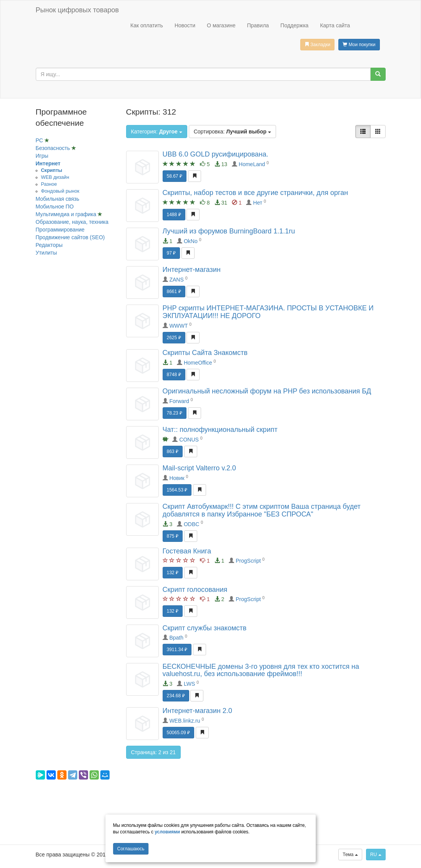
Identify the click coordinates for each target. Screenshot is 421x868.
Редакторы (49, 245)
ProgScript (248, 561)
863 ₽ (173, 451)
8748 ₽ (174, 375)
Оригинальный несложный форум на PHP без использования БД (267, 391)
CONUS (189, 440)
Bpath (176, 638)
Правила (258, 25)
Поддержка (294, 25)
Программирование (60, 230)
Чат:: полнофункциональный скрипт (220, 430)
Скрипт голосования (195, 590)
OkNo (191, 241)
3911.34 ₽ (177, 650)
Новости (185, 25)
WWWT (178, 326)
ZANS (176, 280)
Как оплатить (147, 25)
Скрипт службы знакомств (205, 628)
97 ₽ (171, 253)
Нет (258, 203)
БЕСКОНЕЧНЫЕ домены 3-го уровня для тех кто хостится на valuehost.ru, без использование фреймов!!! (261, 670)
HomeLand (252, 164)
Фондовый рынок (60, 191)
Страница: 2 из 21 (154, 752)
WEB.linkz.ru (185, 721)
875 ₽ (173, 536)
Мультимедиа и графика (67, 214)
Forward (179, 401)
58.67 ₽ (175, 176)
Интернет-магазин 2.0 (197, 711)
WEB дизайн (55, 177)
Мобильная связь (57, 199)
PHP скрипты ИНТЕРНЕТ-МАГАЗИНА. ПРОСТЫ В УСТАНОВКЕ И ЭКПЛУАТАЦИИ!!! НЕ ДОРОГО (268, 312)
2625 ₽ (174, 338)
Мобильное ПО (55, 207)
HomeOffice (198, 363)
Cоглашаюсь (131, 849)
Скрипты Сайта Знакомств (205, 353)
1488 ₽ (174, 215)
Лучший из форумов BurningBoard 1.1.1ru (229, 231)
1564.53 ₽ (177, 490)
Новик (177, 478)
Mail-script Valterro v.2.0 (199, 468)
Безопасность (54, 148)
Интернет (48, 163)
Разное (49, 184)
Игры (42, 156)
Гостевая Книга (187, 551)
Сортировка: (232, 132)
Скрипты (52, 170)
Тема (350, 855)
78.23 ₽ (175, 413)
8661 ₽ (174, 292)
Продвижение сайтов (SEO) (70, 237)
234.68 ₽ (176, 696)
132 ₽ (173, 573)
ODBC (191, 524)
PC (40, 140)
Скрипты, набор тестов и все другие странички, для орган (255, 193)
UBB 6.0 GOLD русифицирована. (215, 154)
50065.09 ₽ (178, 733)
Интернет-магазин (192, 270)
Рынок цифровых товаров (77, 10)
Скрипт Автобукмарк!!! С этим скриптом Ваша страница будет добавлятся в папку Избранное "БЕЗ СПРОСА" (262, 510)
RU (376, 855)
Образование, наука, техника (72, 222)
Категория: (157, 132)
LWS (189, 684)
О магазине (221, 25)
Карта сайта (335, 25)
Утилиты (47, 253)
